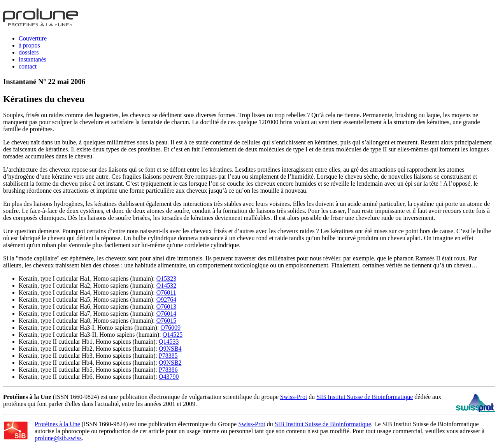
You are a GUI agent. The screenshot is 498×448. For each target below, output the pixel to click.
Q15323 (167, 278)
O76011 (166, 293)
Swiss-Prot (294, 397)
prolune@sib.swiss (58, 438)
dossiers (29, 52)
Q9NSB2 (170, 363)
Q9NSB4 (170, 349)
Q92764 (167, 300)
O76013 (167, 307)
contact (28, 66)
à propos (29, 45)
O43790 (169, 377)
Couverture (33, 38)
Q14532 (167, 285)
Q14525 (173, 335)
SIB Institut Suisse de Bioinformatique (365, 397)
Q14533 (169, 342)
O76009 (170, 328)
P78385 (168, 356)
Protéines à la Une (57, 424)
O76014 (167, 314)
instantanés (32, 59)
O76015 (167, 321)
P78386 (168, 370)
